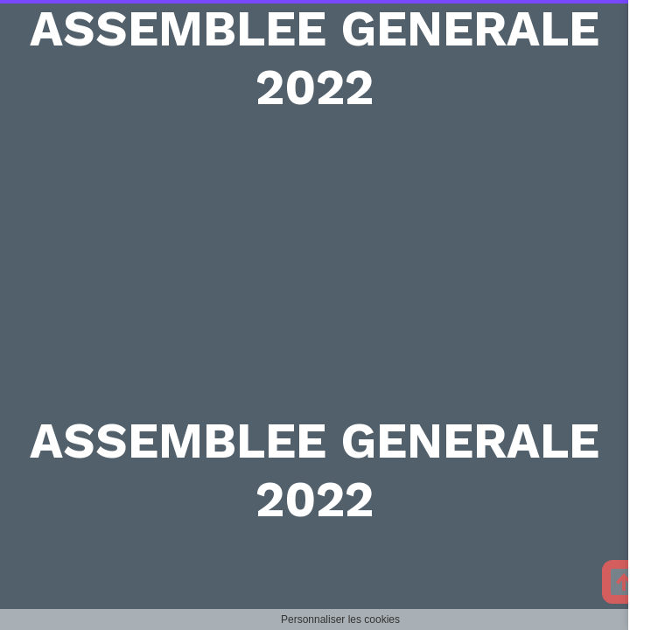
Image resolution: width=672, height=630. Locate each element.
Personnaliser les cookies (340, 619)
